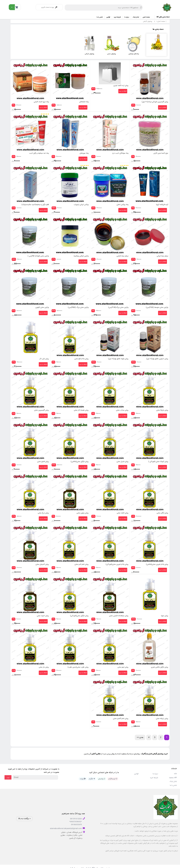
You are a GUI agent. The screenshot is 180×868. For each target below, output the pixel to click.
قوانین (108, 17)
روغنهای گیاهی (147, 21)
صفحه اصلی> (161, 21)
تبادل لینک (136, 17)
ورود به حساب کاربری (49, 7)
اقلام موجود (173, 774)
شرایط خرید (117, 17)
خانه (175, 770)
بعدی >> (140, 733)
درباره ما (127, 17)
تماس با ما (100, 17)
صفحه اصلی (146, 17)
